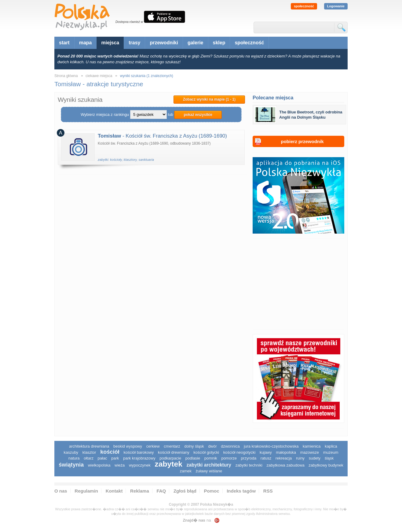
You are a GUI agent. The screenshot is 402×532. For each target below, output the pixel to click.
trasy (134, 43)
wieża (120, 465)
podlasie (193, 458)
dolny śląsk (194, 446)
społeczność (304, 6)
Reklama (140, 491)
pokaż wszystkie (198, 115)
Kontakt (114, 491)
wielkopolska (99, 465)
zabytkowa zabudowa (285, 465)
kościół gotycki (206, 452)
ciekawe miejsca (99, 76)
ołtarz (89, 458)
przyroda (249, 458)
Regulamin (86, 491)
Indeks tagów (241, 491)
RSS (268, 491)
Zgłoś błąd (185, 491)
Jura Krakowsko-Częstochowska (271, 446)
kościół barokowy (139, 452)
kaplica (331, 446)
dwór (212, 446)
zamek (186, 471)
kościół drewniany (174, 452)
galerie (196, 43)
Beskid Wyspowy (128, 446)
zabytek (168, 464)
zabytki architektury (209, 465)
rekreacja (284, 458)
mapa (86, 43)
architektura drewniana (89, 446)
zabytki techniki (249, 465)
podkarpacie (170, 458)
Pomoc (212, 491)
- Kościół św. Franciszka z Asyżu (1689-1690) (162, 136)
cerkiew (153, 446)
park (115, 458)
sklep (219, 43)
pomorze (229, 458)
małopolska (286, 452)
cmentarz (172, 446)
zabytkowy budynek (326, 465)
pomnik (211, 458)
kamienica (312, 446)
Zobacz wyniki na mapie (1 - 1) (209, 99)
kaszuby (71, 452)
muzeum (331, 452)
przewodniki (164, 43)
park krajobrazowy (139, 458)
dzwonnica (230, 446)
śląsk (329, 458)
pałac (102, 458)
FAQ (161, 491)
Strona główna (66, 76)
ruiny (300, 458)
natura (74, 458)
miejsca (110, 43)
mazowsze (310, 452)
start (64, 43)
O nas (61, 491)
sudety (315, 458)
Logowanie (336, 6)
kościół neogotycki (239, 452)
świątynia (71, 465)
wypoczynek (140, 465)
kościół (110, 452)
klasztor (89, 452)
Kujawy (266, 452)
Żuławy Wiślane (209, 471)
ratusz (266, 458)
